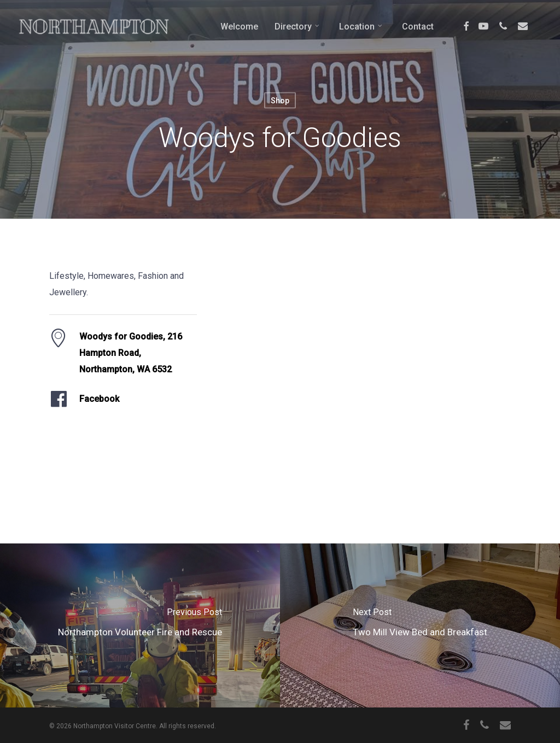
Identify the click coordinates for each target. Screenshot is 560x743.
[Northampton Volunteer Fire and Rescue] (140, 625)
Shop (280, 101)
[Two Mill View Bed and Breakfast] (420, 625)
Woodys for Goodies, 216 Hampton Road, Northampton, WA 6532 (131, 353)
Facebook (99, 399)
